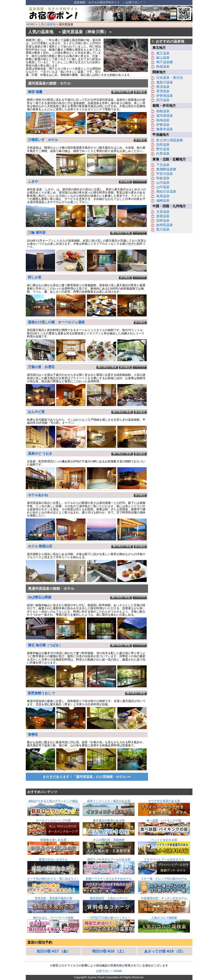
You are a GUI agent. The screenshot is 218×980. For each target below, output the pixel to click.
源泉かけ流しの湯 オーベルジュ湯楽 (56, 322)
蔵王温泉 (163, 53)
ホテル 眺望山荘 (40, 546)
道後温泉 (163, 216)
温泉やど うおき (40, 454)
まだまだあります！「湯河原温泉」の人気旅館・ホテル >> (87, 777)
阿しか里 (35, 277)
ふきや (33, 181)
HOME (31, 24)
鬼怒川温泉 (165, 82)
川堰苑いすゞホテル (43, 140)
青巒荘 (33, 735)
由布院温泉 (165, 225)
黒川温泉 (163, 229)
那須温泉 (163, 87)
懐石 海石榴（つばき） (45, 645)
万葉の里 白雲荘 (41, 367)
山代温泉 (163, 183)
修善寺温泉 (165, 129)
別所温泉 (163, 145)
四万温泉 (163, 100)
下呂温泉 (163, 165)
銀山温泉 (163, 58)
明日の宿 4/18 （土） (109, 951)
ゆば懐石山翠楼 (40, 597)
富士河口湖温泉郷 (170, 140)
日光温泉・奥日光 (170, 78)
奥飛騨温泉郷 (166, 169)
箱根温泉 (163, 111)
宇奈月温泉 (165, 174)
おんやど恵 (36, 412)
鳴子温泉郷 (165, 62)
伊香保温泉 (165, 96)
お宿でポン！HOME (109, 971)
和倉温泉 (163, 178)
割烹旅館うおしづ (41, 693)
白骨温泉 (163, 154)
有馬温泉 (163, 196)
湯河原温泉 (165, 116)
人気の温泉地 (47, 24)
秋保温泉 (163, 67)
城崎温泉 (163, 201)
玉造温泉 (163, 212)
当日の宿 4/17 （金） (53, 951)
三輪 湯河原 (37, 233)
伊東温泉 (163, 125)
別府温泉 (163, 221)
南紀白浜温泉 (166, 191)
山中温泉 (163, 187)
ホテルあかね (38, 495)
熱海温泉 (163, 120)
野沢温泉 (163, 149)
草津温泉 (163, 91)
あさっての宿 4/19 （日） (165, 951)
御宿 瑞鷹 (35, 92)
